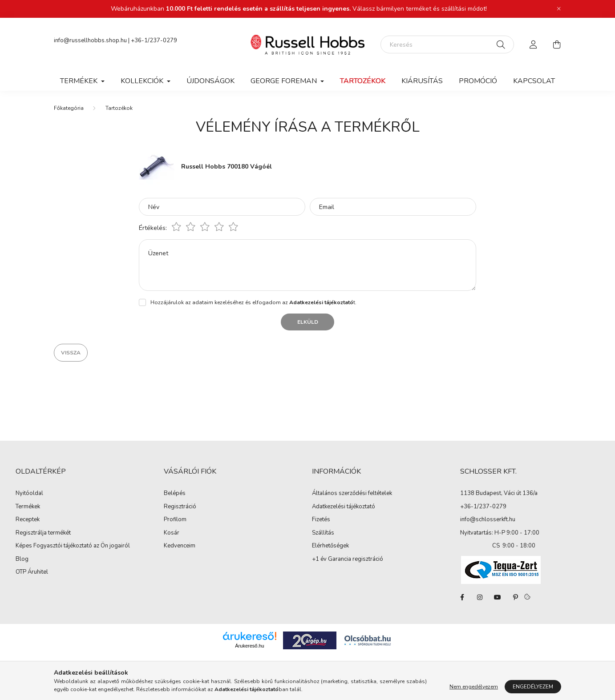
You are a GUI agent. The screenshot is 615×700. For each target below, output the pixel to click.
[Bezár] (559, 9)
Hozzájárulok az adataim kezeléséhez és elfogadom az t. (253, 302)
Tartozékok (363, 81)
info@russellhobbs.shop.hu (90, 40)
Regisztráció (180, 507)
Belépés (175, 494)
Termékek (28, 507)
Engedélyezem (533, 687)
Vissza (71, 353)
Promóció (478, 81)
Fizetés (321, 520)
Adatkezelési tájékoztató (344, 507)
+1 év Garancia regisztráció (348, 559)
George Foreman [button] (285, 81)
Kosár (172, 533)
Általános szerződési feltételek (352, 494)
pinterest (515, 597)
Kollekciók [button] (143, 81)
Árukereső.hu (249, 646)
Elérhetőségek (330, 546)
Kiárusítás (422, 81)
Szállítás (323, 533)
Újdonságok (210, 81)
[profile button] (534, 44)
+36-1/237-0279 (154, 40)
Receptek (28, 520)
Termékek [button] (80, 81)
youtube (498, 597)
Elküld (308, 322)
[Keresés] (447, 44)
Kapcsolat (534, 81)
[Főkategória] (69, 108)
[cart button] (557, 44)
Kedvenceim (180, 546)
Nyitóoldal (29, 494)
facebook (462, 597)
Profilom (175, 520)
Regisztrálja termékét (43, 533)
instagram (480, 597)
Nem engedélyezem (474, 687)
